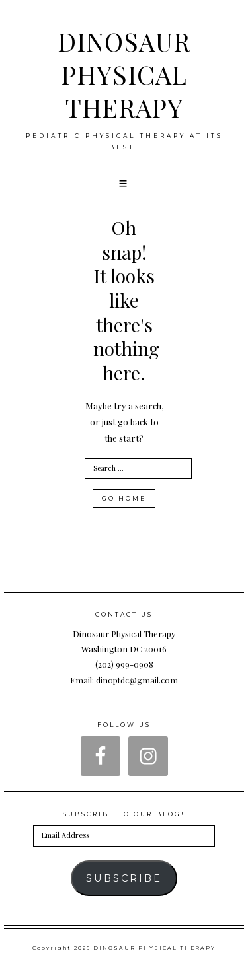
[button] (124, 184)
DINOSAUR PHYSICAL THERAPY (124, 74)
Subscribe (124, 878)
